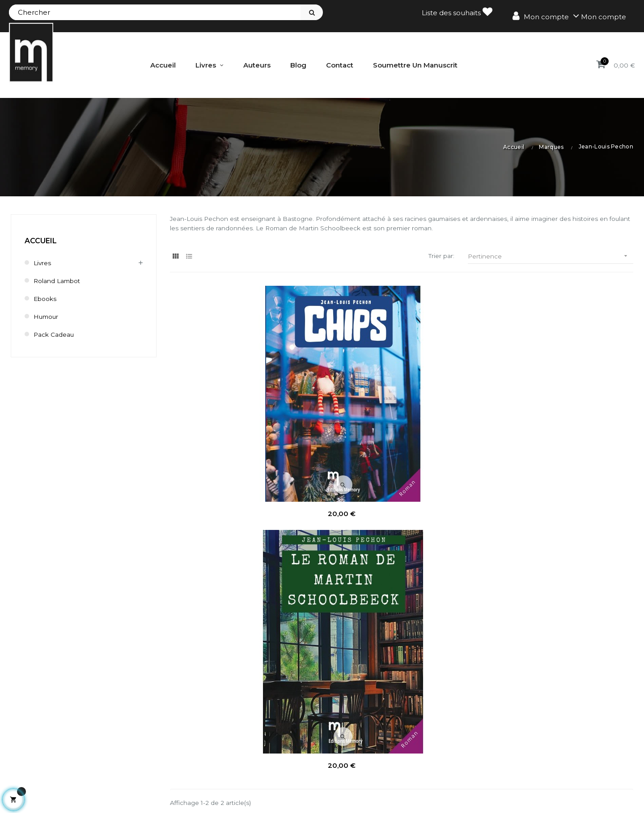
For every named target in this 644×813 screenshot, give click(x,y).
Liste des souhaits (457, 12)
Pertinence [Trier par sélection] (551, 258)
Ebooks (46, 298)
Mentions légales (541, 719)
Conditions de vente (546, 734)
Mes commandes (254, 719)
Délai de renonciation (549, 749)
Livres (43, 262)
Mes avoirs (242, 734)
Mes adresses (247, 749)
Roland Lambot (60, 280)
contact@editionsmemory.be (61, 780)
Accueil (41, 240)
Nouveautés (405, 734)
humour (48, 316)
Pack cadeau (56, 334)
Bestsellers (403, 749)
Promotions (404, 719)
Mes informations (254, 764)
